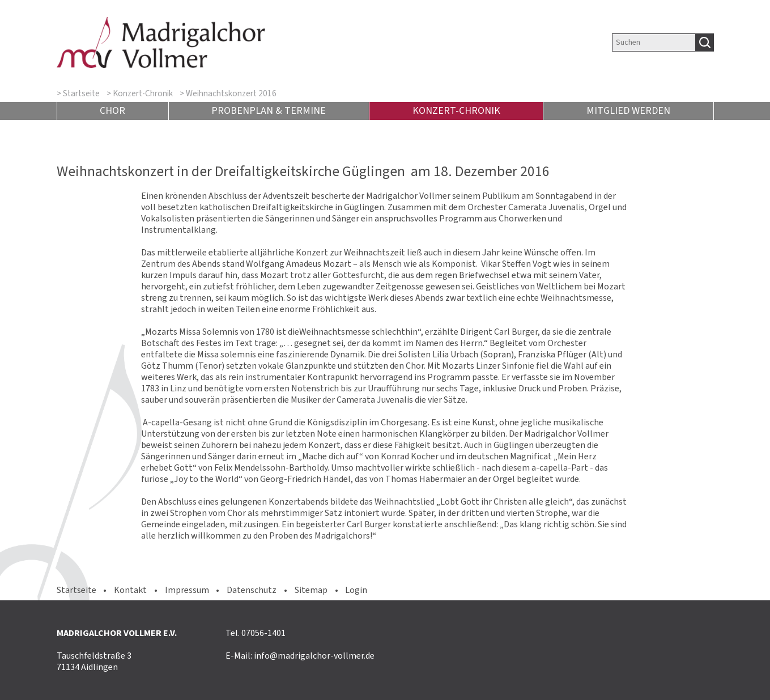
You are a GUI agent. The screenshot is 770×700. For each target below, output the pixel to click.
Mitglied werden (628, 110)
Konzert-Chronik (143, 93)
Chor (112, 110)
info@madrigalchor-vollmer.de (314, 656)
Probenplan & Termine (269, 110)
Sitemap (311, 590)
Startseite (81, 93)
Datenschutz (252, 590)
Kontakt (130, 590)
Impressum (187, 590)
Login (356, 590)
